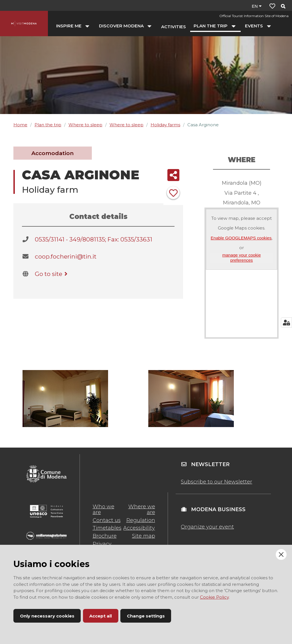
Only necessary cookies (47, 616)
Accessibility (139, 528)
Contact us (107, 520)
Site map (144, 536)
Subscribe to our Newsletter (216, 482)
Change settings (146, 616)
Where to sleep (85, 125)
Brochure (105, 536)
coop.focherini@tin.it (66, 256)
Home (20, 125)
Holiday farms (165, 125)
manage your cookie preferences (241, 257)
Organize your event (207, 527)
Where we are (142, 509)
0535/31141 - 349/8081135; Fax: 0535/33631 (94, 239)
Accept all (101, 616)
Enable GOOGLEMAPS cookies (241, 238)
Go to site (52, 274)
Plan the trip (48, 125)
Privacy (102, 544)
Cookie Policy (214, 597)
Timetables (107, 528)
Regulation (141, 520)
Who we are (104, 509)
